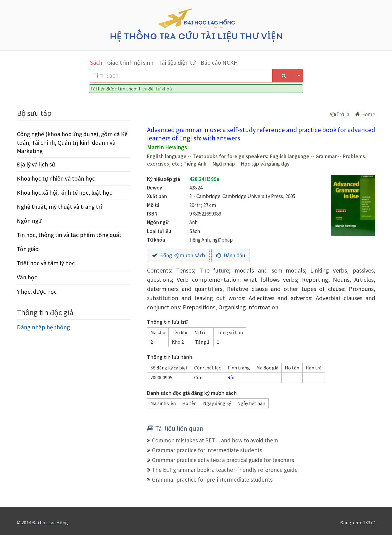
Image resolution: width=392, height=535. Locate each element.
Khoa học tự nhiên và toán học (56, 178)
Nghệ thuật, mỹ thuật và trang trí (59, 207)
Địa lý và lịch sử (36, 164)
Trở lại (340, 114)
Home (365, 114)
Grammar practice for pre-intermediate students (212, 480)
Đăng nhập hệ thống (43, 327)
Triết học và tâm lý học (46, 263)
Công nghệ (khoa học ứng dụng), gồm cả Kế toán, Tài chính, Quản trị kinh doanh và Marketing (72, 142)
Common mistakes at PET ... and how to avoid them (215, 440)
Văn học (27, 277)
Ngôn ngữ (29, 221)
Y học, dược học (37, 292)
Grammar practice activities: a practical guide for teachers (223, 460)
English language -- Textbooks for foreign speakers (207, 156)
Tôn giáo (28, 249)
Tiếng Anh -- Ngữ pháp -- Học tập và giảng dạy (237, 164)
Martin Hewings (167, 147)
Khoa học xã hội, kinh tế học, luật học (64, 193)
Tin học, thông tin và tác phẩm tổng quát (69, 235)
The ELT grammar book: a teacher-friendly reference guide (225, 470)
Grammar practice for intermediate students (207, 450)
